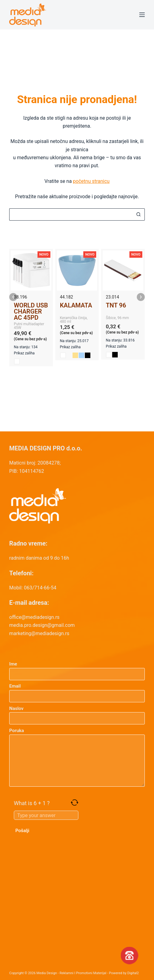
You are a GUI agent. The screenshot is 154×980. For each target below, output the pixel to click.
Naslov (77, 714)
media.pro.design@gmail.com (42, 625)
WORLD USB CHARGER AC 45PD (31, 311)
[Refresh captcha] (75, 803)
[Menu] (142, 15)
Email (77, 691)
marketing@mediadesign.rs (39, 633)
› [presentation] (141, 297)
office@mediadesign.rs (34, 617)
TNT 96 (116, 305)
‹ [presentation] (13, 297)
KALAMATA (76, 305)
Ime (77, 669)
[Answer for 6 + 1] (46, 815)
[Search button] (139, 214)
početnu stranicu (91, 181)
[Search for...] (71, 214)
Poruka (77, 757)
